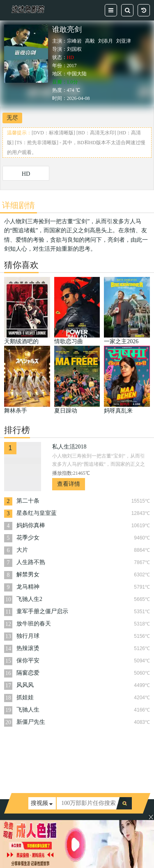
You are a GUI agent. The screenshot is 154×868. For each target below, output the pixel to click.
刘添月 (106, 41)
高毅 (90, 41)
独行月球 (28, 636)
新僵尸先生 (31, 722)
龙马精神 (28, 587)
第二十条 (28, 501)
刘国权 (74, 49)
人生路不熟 (31, 562)
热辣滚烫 (28, 648)
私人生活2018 (69, 447)
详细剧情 (18, 205)
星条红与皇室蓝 (37, 513)
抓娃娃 (25, 697)
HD (26, 174)
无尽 (12, 118)
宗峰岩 (74, 41)
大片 (22, 550)
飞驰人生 (28, 710)
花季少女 (28, 538)
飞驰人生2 (29, 599)
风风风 (25, 685)
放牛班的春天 (34, 624)
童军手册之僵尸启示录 (42, 612)
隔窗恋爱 (28, 673)
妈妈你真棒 (31, 525)
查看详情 (69, 484)
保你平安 (28, 661)
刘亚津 (124, 41)
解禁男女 (28, 575)
